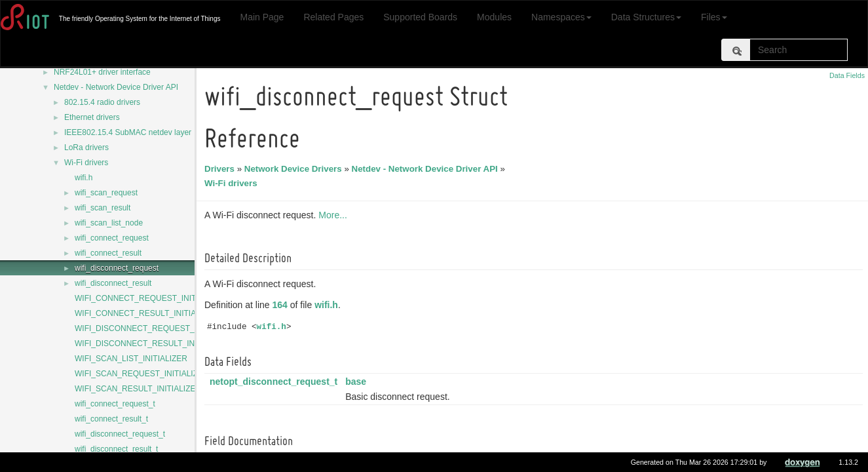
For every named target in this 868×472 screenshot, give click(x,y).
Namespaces (561, 17)
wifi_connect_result (108, 253)
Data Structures (646, 17)
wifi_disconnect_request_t (120, 434)
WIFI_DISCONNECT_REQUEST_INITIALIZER (157, 328)
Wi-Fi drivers (86, 163)
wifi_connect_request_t (115, 404)
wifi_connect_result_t (111, 419)
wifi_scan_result (103, 208)
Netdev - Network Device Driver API (116, 87)
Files (714, 17)
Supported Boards (420, 17)
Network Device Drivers (295, 169)
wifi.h (84, 178)
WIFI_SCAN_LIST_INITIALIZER (131, 359)
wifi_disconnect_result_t (116, 449)
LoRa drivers (86, 147)
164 (282, 305)
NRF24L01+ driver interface (102, 72)
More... (335, 215)
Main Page (262, 17)
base (358, 382)
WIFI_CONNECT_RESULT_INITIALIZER (146, 313)
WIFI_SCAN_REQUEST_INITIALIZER (142, 374)
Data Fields (847, 75)
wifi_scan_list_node (109, 223)
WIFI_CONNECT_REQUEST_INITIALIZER (150, 298)
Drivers (221, 169)
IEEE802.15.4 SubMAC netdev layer (128, 132)
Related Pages (333, 17)
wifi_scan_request (106, 193)
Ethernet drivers (92, 117)
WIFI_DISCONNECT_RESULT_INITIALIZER (153, 344)
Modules (494, 17)
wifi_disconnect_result (113, 283)
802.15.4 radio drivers (102, 102)
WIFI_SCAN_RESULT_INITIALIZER (138, 389)
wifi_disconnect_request (117, 268)
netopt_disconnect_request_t (275, 382)
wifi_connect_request (112, 238)
